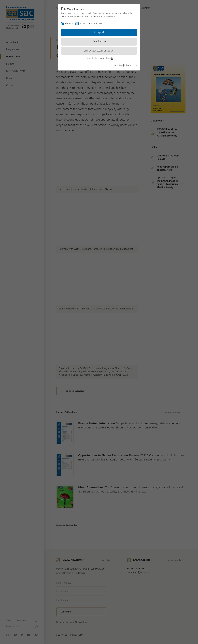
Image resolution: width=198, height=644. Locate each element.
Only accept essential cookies (99, 51)
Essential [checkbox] (69, 24)
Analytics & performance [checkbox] (91, 24)
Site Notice (117, 65)
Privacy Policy (131, 65)
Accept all (99, 33)
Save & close (99, 42)
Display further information (99, 58)
